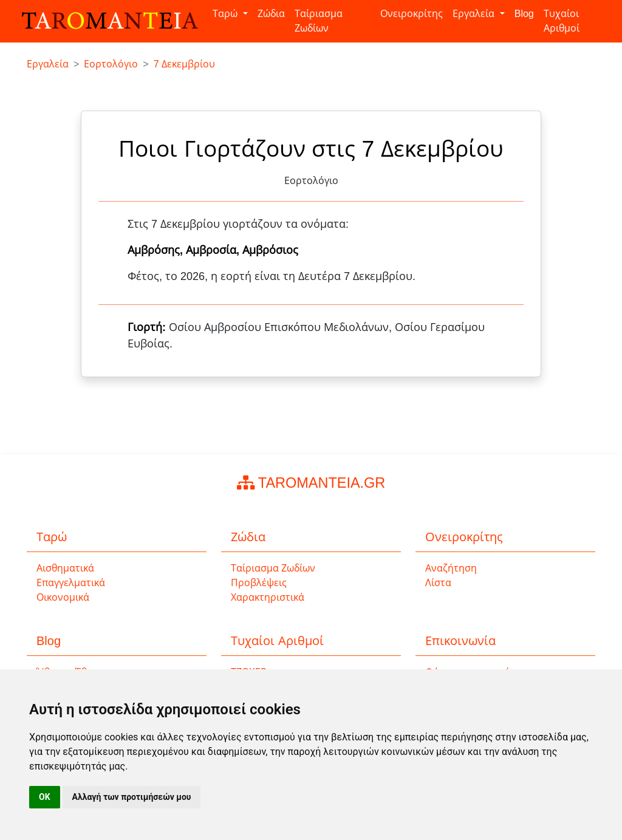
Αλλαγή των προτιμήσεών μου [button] (132, 797)
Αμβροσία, (214, 250)
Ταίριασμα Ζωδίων (319, 21)
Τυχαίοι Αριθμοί (562, 21)
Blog (524, 14)
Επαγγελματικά (71, 583)
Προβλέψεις (259, 583)
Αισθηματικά (65, 568)
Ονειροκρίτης (412, 14)
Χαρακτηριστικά (268, 597)
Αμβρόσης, (157, 250)
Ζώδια (271, 14)
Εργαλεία (475, 14)
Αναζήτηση (451, 568)
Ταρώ (226, 14)
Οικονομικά (63, 597)
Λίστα (438, 583)
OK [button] (45, 797)
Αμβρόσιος (270, 250)
